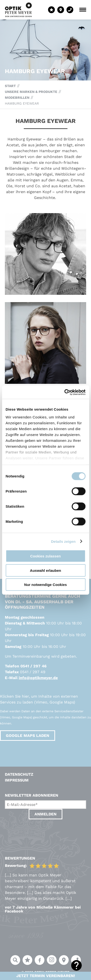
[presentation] (42, 833)
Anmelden (45, 814)
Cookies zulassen (46, 556)
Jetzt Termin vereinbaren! (46, 976)
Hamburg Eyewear (22, 103)
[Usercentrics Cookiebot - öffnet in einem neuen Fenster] (65, 392)
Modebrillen (17, 98)
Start (10, 86)
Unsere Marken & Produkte (31, 92)
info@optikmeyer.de (38, 678)
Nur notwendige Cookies (46, 585)
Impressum (17, 780)
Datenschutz (19, 774)
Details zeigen (63, 541)
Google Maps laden (28, 736)
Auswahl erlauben (45, 570)
